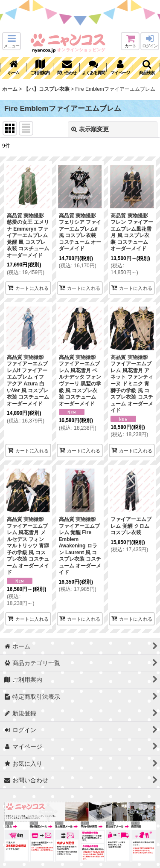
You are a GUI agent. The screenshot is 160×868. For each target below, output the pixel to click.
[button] (12, 41)
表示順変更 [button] (90, 129)
